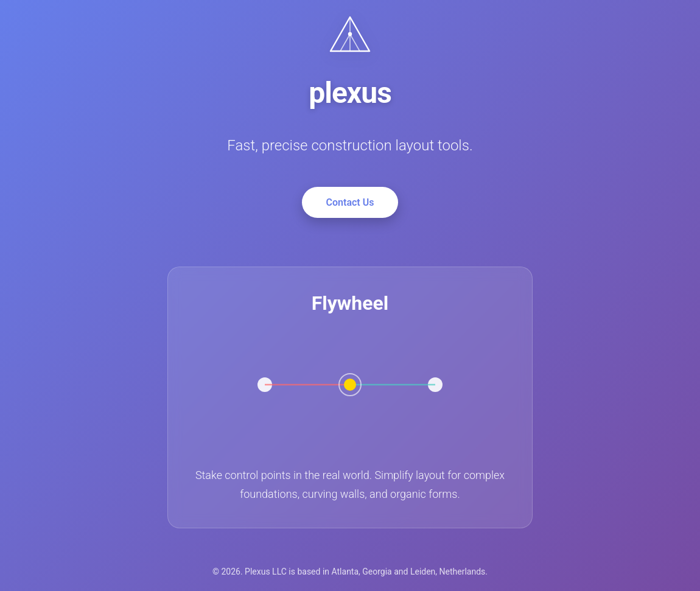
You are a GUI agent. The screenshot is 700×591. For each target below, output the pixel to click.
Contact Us (350, 202)
